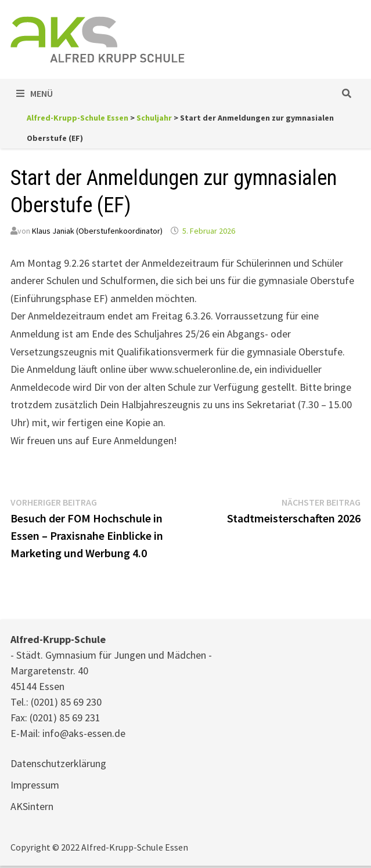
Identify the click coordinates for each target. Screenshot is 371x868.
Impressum (35, 785)
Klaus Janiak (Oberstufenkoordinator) (97, 231)
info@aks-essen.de (84, 733)
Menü (35, 93)
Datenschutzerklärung (58, 763)
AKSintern (32, 806)
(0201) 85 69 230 (66, 702)
